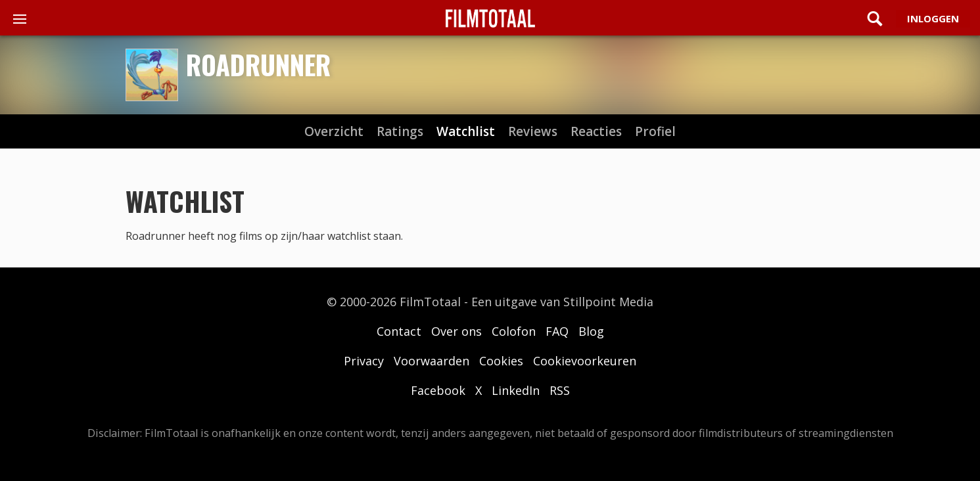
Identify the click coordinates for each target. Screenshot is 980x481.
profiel (655, 132)
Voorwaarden (432, 361)
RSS (560, 390)
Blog (591, 331)
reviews (533, 132)
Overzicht (334, 132)
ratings (400, 132)
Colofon (514, 331)
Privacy (364, 361)
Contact (399, 331)
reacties (596, 132)
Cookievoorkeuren (585, 361)
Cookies (501, 361)
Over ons (456, 331)
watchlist (466, 132)
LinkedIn (516, 390)
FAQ (557, 331)
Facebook (438, 390)
